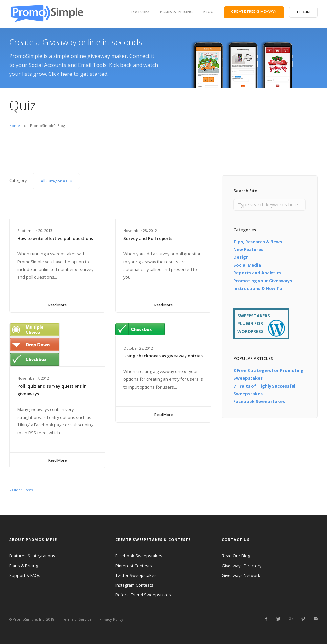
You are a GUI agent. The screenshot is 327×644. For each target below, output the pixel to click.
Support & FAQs (25, 575)
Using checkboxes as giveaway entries (163, 356)
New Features (248, 249)
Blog (208, 12)
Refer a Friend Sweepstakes (143, 595)
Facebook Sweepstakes (259, 401)
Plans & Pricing (176, 12)
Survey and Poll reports (148, 238)
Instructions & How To (258, 288)
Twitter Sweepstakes (136, 575)
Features (140, 12)
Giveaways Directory (241, 566)
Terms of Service (77, 619)
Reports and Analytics (257, 273)
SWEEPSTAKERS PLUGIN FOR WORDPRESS (254, 324)
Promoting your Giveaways (263, 281)
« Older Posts (21, 490)
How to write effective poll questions (55, 238)
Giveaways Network (241, 575)
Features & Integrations (32, 556)
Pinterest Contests (134, 566)
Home (15, 126)
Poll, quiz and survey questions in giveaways (52, 390)
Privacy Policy (111, 619)
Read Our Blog (236, 556)
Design (241, 257)
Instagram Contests (134, 585)
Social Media (247, 265)
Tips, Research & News (258, 242)
